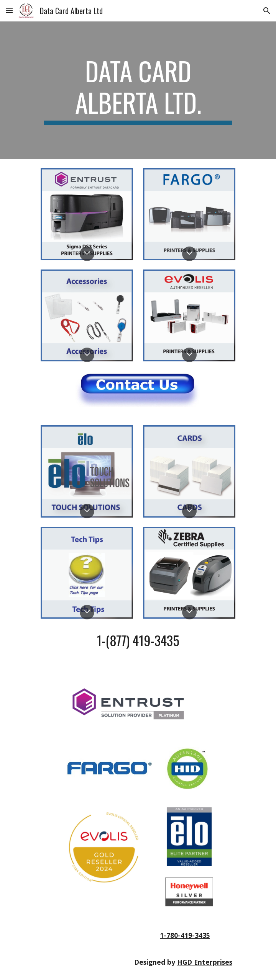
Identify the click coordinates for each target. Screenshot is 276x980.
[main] (138, 90)
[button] (9, 11)
